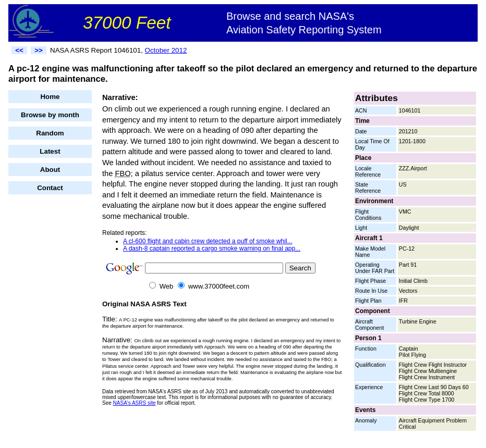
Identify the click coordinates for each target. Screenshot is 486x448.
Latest (50, 151)
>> (39, 50)
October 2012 (166, 50)
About (50, 170)
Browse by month (50, 115)
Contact (50, 188)
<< (19, 50)
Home (50, 97)
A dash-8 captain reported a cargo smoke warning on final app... (212, 248)
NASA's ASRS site (135, 403)
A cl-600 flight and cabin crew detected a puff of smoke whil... (208, 241)
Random (50, 133)
